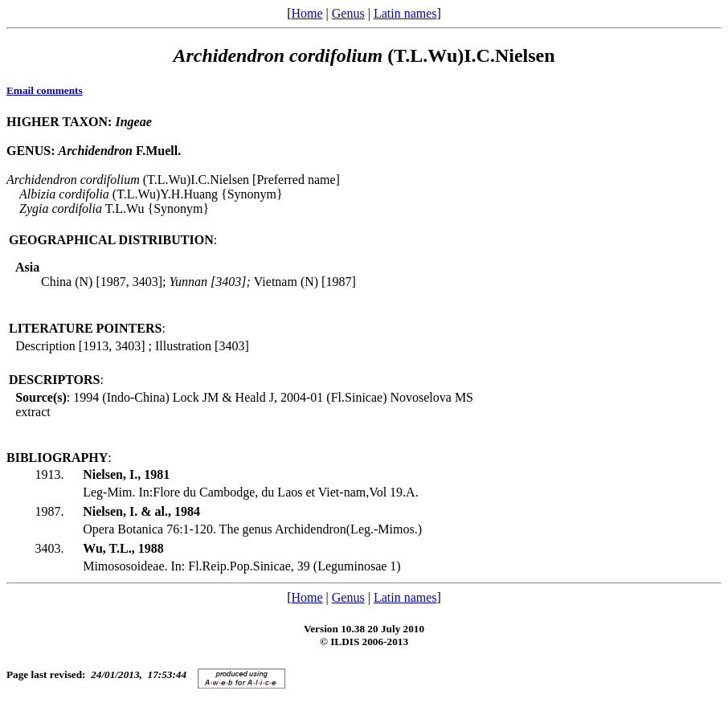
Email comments (45, 90)
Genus (348, 13)
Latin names (405, 13)
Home (307, 13)
